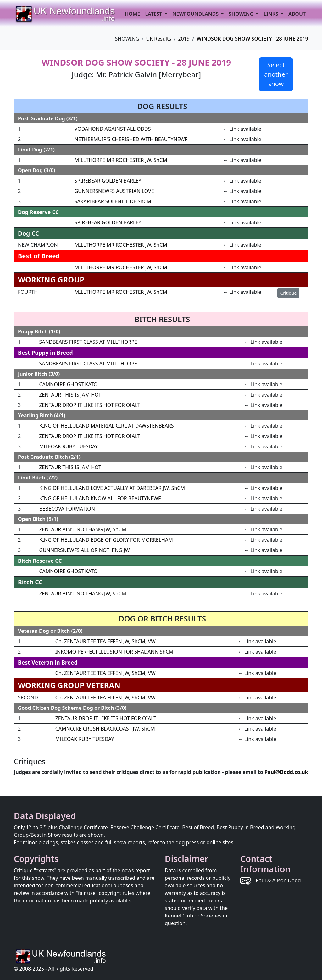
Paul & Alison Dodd (278, 880)
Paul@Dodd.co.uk (286, 772)
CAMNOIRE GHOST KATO (68, 384)
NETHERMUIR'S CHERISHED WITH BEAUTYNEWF (131, 139)
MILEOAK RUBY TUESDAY (68, 446)
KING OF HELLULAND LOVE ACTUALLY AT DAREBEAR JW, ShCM (112, 488)
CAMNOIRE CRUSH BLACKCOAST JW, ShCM (105, 729)
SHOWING (242, 14)
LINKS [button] (272, 14)
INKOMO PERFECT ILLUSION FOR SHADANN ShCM (114, 652)
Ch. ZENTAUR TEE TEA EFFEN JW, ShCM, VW (105, 641)
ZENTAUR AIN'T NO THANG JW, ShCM (83, 529)
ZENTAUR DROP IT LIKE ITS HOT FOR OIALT (89, 405)
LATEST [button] (154, 14)
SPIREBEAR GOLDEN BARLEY (108, 181)
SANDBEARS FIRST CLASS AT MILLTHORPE (88, 342)
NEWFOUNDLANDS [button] (196, 14)
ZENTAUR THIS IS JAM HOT (70, 395)
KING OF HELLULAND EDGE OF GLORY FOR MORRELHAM (106, 540)
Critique (288, 293)
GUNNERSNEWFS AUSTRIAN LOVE (114, 191)
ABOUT (297, 14)
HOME (132, 14)
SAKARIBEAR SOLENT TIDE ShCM (113, 201)
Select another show (276, 74)
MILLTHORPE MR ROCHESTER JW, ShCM (121, 160)
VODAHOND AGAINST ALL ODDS (113, 129)
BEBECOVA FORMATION (67, 509)
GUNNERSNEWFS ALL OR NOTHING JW (84, 550)
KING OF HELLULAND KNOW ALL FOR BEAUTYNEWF (100, 498)
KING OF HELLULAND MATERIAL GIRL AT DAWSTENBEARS (106, 426)
